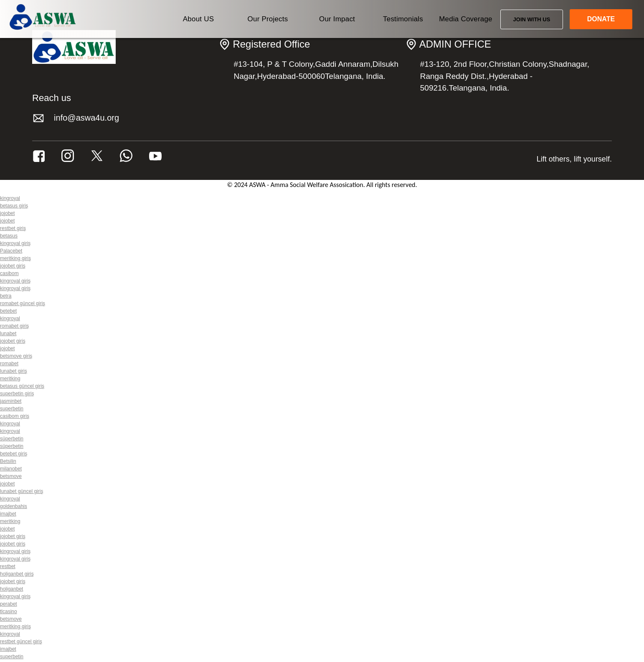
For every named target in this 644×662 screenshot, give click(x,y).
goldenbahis (14, 506)
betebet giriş (14, 454)
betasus (9, 236)
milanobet (11, 469)
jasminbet (11, 401)
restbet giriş (13, 228)
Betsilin (8, 461)
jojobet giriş (13, 266)
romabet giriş (14, 326)
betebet (8, 311)
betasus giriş (14, 206)
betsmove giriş (16, 356)
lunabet (8, 334)
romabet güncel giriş (23, 303)
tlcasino (9, 611)
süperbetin (12, 439)
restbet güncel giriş (21, 642)
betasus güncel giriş (22, 386)
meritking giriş (15, 258)
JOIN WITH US (532, 19)
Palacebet (11, 251)
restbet (8, 566)
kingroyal (10, 198)
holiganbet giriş (17, 574)
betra (6, 296)
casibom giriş (15, 416)
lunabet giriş (14, 371)
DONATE (601, 19)
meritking (10, 379)
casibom (9, 273)
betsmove (11, 476)
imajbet (8, 514)
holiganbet (11, 589)
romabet (9, 364)
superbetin (12, 409)
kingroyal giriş (15, 243)
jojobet (7, 213)
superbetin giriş (17, 394)
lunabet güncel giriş (22, 491)
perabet (9, 604)
